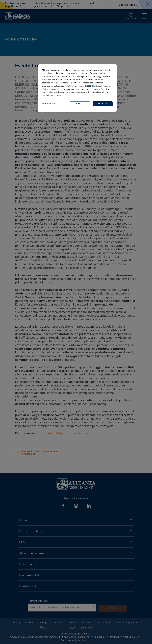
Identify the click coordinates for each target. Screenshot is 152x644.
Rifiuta (80, 104)
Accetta (103, 104)
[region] (77, 88)
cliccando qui (91, 86)
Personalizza (48, 104)
